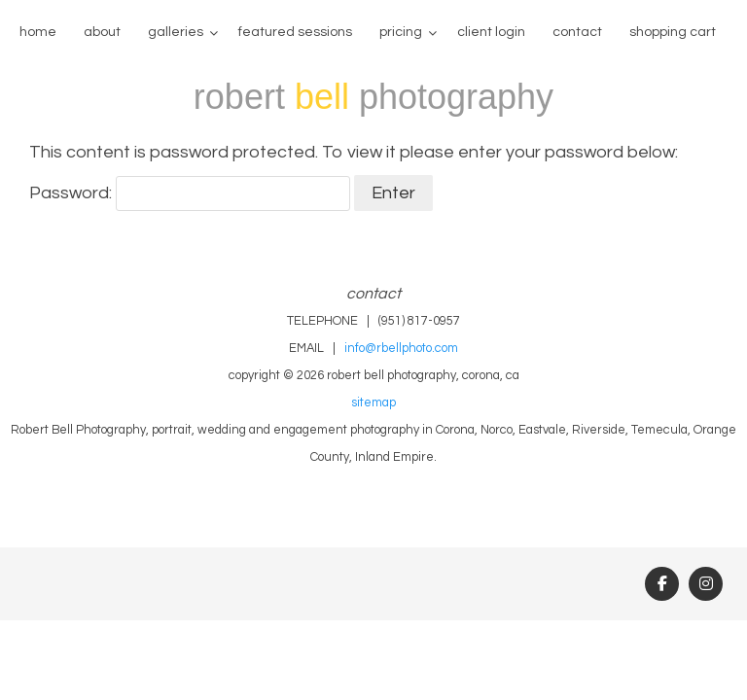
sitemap (373, 403)
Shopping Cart (673, 32)
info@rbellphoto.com (401, 349)
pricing (401, 32)
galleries (176, 32)
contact (577, 32)
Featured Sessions (295, 32)
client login (491, 32)
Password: (190, 193)
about (102, 32)
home (38, 32)
